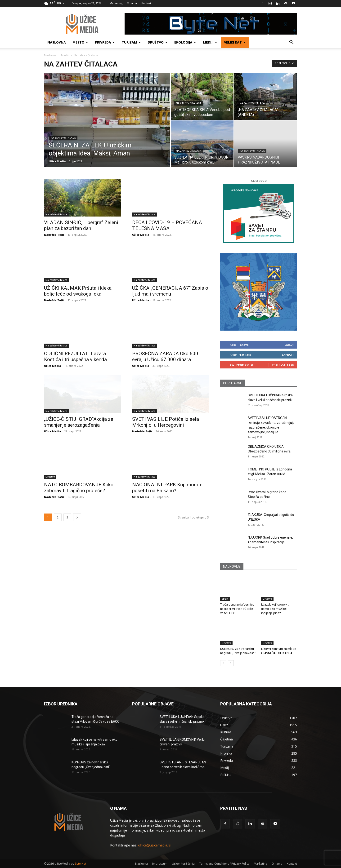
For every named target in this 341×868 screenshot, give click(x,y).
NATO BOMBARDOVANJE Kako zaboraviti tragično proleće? (79, 488)
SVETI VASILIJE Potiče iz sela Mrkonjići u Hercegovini (166, 422)
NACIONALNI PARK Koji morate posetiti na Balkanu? (167, 488)
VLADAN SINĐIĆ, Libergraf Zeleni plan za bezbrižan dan (81, 225)
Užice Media (57, 161)
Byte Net (81, 864)
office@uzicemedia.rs (154, 845)
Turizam (131, 42)
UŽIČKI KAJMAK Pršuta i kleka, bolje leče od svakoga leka (78, 291)
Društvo (158, 42)
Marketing (116, 3)
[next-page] (77, 517)
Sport (225, 599)
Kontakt (146, 3)
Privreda (105, 42)
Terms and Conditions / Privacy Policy (224, 864)
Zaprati (288, 355)
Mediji (210, 42)
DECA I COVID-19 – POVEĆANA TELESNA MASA (167, 225)
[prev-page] (223, 663)
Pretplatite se (283, 365)
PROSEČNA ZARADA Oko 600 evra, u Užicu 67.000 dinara (165, 356)
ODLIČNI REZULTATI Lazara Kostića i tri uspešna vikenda (75, 356)
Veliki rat (235, 42)
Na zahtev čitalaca (63, 138)
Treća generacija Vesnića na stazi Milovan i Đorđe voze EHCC (237, 609)
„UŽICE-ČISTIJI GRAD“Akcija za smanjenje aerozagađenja (79, 422)
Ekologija (185, 42)
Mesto (80, 42)
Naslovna (57, 42)
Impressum (160, 864)
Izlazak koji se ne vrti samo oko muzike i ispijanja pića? (275, 609)
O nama (132, 3)
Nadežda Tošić (54, 235)
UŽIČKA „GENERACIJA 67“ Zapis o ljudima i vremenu (170, 291)
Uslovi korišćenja (183, 864)
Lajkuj (289, 345)
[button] (291, 43)
